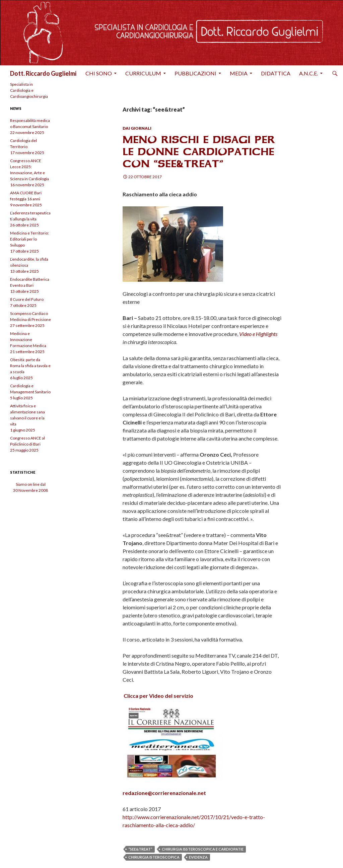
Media (239, 73)
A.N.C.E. (308, 73)
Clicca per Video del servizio (158, 696)
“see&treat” (140, 849)
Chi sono (99, 73)
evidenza (198, 857)
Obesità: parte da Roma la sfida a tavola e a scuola (30, 366)
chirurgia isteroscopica (154, 857)
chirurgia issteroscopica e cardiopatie (203, 849)
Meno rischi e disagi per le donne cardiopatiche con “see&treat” (199, 152)
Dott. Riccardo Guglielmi (43, 73)
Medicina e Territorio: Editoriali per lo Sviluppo (29, 239)
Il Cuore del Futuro (27, 299)
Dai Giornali (137, 128)
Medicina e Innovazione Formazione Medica (28, 340)
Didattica (276, 73)
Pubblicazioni (195, 73)
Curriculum (143, 73)
